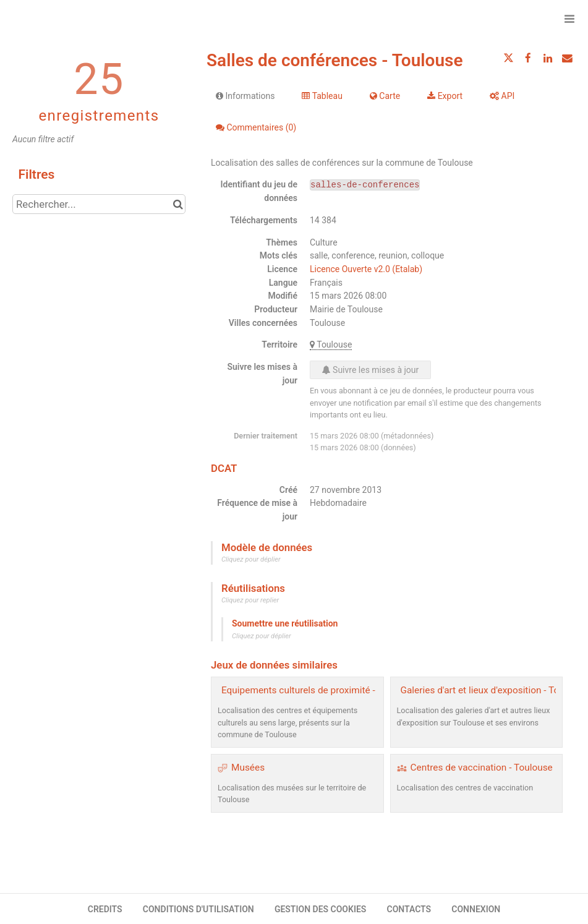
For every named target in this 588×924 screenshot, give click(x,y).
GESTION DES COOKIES (321, 909)
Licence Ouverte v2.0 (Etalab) (366, 269)
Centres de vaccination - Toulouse (482, 768)
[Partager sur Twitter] (509, 58)
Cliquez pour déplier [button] (251, 559)
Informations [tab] (245, 96)
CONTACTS (409, 909)
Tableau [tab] (322, 96)
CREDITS (105, 909)
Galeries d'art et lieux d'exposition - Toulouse (494, 690)
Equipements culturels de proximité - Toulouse (319, 690)
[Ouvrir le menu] (569, 19)
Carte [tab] (385, 96)
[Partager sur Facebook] (528, 58)
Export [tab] (445, 96)
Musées (248, 768)
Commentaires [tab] (256, 127)
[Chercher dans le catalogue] (178, 204)
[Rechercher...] (99, 204)
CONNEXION (476, 909)
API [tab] (502, 96)
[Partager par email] (567, 58)
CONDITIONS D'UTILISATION (198, 909)
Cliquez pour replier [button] (250, 600)
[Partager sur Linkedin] (548, 58)
